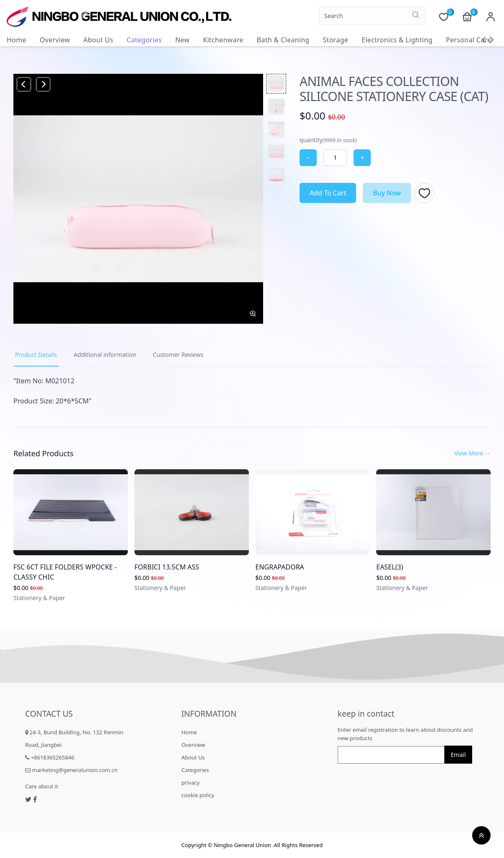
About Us (98, 40)
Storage (335, 40)
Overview (55, 40)
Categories (144, 40)
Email (458, 755)
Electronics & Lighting (397, 40)
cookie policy (198, 795)
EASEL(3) (390, 567)
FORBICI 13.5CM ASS (167, 567)
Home (17, 40)
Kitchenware (223, 40)
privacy (191, 783)
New (182, 40)
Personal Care (468, 40)
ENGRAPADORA (280, 567)
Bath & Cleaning (283, 40)
